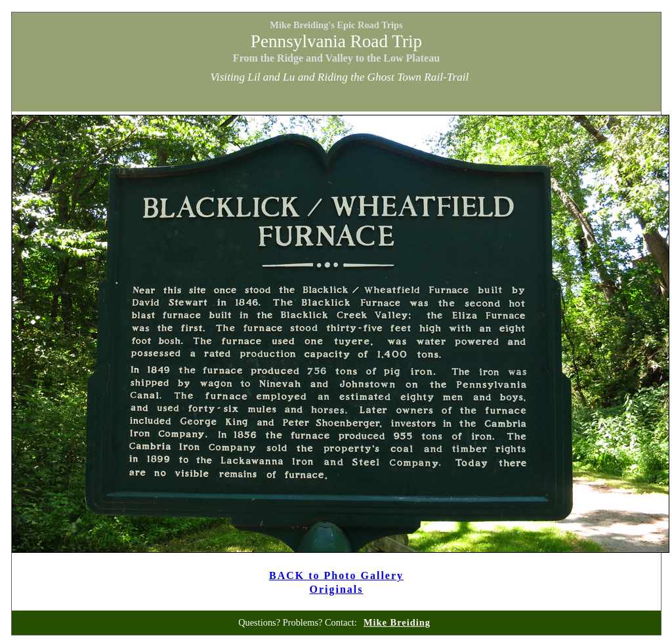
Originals (336, 589)
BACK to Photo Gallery (336, 575)
